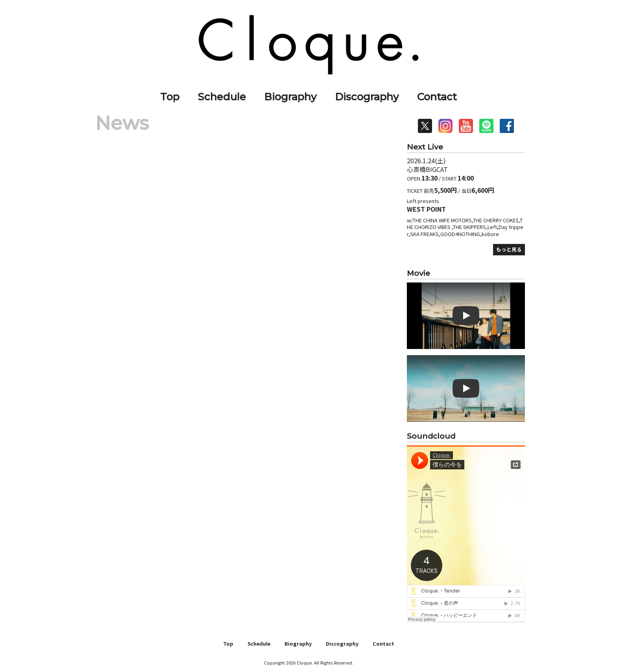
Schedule (222, 97)
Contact (437, 97)
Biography (290, 97)
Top (170, 97)
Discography (367, 97)
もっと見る (509, 249)
